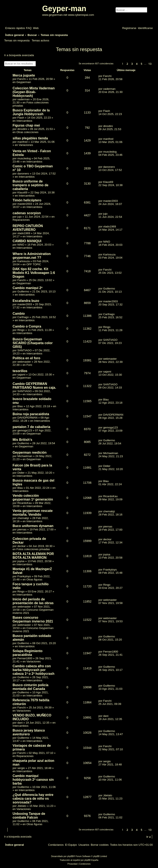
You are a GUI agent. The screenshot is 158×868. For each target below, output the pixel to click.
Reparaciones (21, 220)
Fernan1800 (25, 658)
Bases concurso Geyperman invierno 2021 (33, 619)
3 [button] (132, 64)
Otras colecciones (27, 132)
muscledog (24, 158)
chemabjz (23, 518)
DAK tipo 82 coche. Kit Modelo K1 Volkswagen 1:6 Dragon (34, 273)
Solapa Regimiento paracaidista (27, 653)
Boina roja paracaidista (31, 414)
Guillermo (23, 291)
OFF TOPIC (34, 264)
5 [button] (142, 64)
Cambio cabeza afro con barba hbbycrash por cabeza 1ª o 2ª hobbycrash (33, 670)
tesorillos (20, 371)
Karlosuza (24, 261)
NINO (21, 245)
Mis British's (22, 440)
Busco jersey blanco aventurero (29, 732)
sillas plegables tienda (30, 138)
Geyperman (24, 82)
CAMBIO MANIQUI (27, 241)
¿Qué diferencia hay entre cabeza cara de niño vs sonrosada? (33, 799)
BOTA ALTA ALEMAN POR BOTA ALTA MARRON (33, 556)
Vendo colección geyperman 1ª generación (33, 497)
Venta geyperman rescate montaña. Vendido (33, 513)
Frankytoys (24, 576)
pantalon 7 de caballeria (31, 427)
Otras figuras (34, 579)
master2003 (25, 204)
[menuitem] (29, 28)
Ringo (21, 330)
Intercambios (24, 121)
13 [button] (150, 64)
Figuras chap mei (26, 125)
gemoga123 (25, 430)
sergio (21, 768)
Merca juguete (24, 75)
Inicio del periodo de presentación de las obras (33, 601)
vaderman (24, 99)
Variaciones (26, 145)
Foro (29, 365)
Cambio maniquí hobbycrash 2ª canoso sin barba (33, 780)
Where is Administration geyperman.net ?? (32, 256)
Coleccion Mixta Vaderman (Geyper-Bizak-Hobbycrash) (34, 92)
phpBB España (91, 860)
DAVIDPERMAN (27, 418)
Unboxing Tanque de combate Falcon (29, 816)
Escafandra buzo (26, 301)
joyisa (21, 561)
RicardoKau (25, 503)
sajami (21, 375)
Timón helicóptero (27, 200)
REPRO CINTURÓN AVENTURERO (28, 228)
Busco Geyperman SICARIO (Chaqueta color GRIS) (33, 343)
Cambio (19, 314)
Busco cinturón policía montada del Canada (31, 687)
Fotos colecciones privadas (33, 549)
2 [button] (127, 64)
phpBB (70, 856)
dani (20, 723)
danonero (23, 174)
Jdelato (22, 806)
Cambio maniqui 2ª (27, 288)
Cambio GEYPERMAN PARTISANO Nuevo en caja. (34, 386)
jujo (20, 217)
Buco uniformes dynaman (33, 526)
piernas (22, 529)
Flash (21, 118)
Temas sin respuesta (17, 40)
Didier (21, 473)
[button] (117, 64)
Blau (20, 406)
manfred (22, 142)
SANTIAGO (25, 350)
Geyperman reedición (30, 452)
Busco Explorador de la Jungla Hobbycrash (31, 112)
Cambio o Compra (27, 326)
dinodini (22, 129)
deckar (22, 546)
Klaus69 (22, 192)
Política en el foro (26, 358)
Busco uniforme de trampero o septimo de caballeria (31, 185)
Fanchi (22, 79)
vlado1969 (24, 233)
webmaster (24, 362)
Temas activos (40, 40)
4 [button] (137, 64)
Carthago (23, 317)
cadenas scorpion (27, 213)
